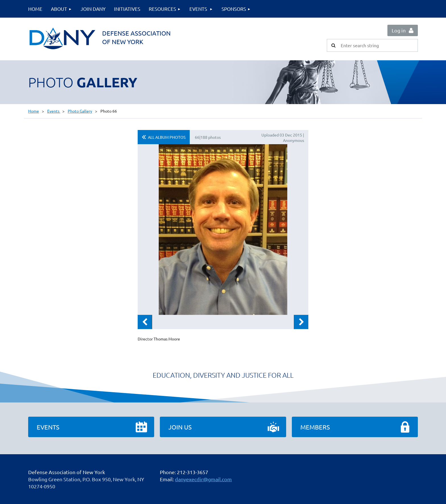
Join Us (180, 427)
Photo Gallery (80, 111)
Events (54, 111)
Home (34, 111)
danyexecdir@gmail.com (203, 479)
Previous (145, 322)
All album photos (167, 137)
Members (315, 427)
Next (301, 322)
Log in (399, 30)
